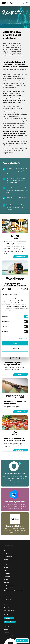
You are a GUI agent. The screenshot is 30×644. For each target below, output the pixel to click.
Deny (15, 354)
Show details (21, 338)
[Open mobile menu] (27, 3)
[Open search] (23, 3)
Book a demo (22, 641)
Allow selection (15, 348)
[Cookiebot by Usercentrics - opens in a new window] (21, 289)
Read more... (21, 257)
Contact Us (9, 618)
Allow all (15, 343)
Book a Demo (9, 622)
